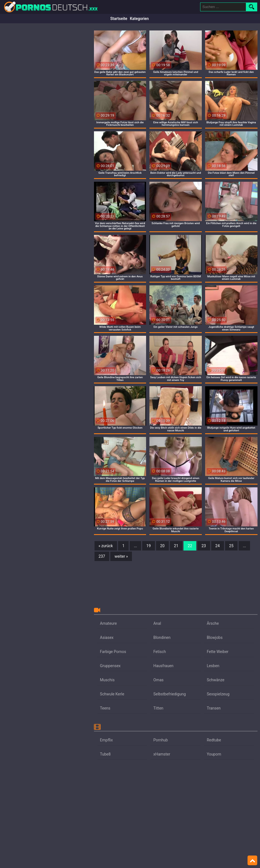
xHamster (162, 754)
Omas (158, 680)
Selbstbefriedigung (169, 694)
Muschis (107, 680)
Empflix (106, 740)
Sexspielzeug (218, 694)
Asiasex (107, 637)
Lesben (213, 666)
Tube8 (105, 754)
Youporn (214, 754)
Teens (105, 708)
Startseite (119, 19)
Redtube (214, 740)
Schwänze (216, 680)
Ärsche (213, 623)
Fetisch (160, 652)
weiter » (121, 556)
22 (190, 546)
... (135, 546)
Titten (158, 708)
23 (204, 546)
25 (231, 546)
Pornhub (161, 740)
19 (149, 546)
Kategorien (139, 19)
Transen (214, 708)
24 (218, 546)
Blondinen (162, 637)
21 (176, 546)
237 (102, 556)
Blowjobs (215, 637)
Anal (157, 623)
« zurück (106, 546)
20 (162, 546)
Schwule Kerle (112, 694)
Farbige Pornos (113, 652)
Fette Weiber (218, 652)
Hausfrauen (163, 666)
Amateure (109, 623)
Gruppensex (110, 666)
